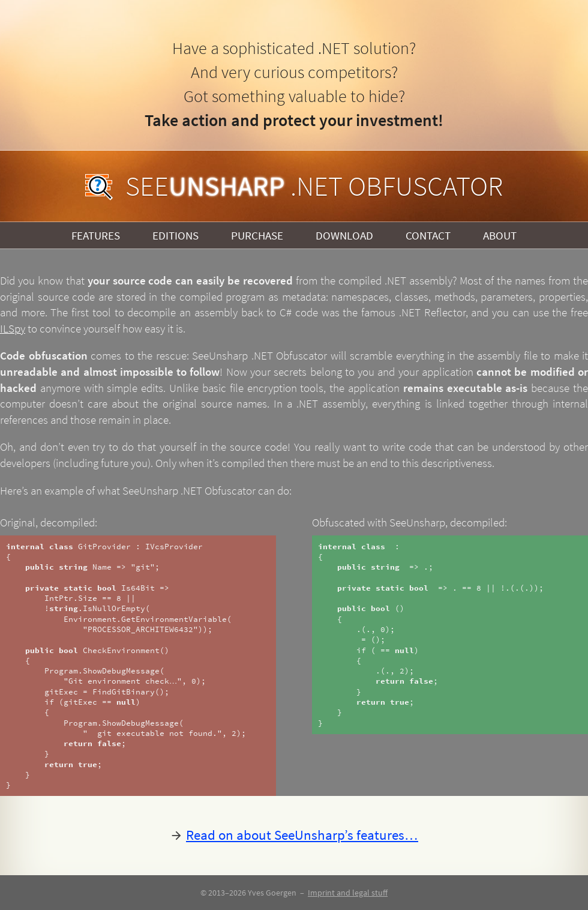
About (500, 235)
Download (344, 235)
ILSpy (13, 328)
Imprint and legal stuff (348, 893)
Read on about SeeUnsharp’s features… (302, 835)
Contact (428, 235)
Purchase (257, 235)
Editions (175, 235)
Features (96, 235)
